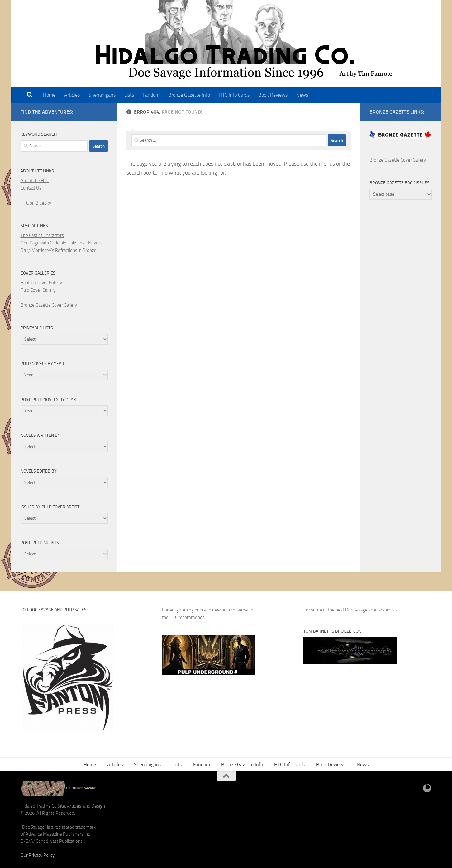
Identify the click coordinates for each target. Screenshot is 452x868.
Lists (129, 95)
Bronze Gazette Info (189, 95)
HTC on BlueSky (36, 203)
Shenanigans (102, 95)
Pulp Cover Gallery (38, 290)
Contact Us (31, 188)
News (302, 95)
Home (49, 95)
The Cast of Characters (42, 235)
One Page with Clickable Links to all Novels (61, 243)
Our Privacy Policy (38, 855)
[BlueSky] (427, 788)
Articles (72, 95)
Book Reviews (273, 95)
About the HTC (35, 181)
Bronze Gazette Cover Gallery (49, 305)
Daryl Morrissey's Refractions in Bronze (59, 250)
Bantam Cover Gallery (41, 283)
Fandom (151, 95)
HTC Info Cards (234, 95)
